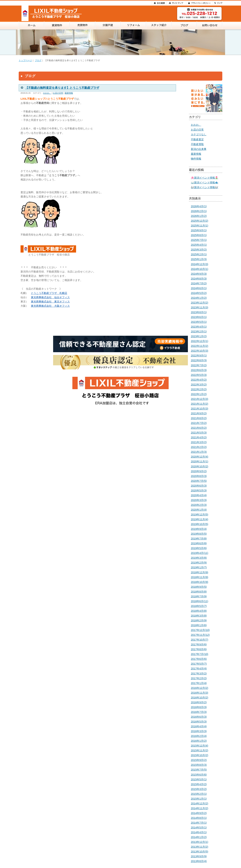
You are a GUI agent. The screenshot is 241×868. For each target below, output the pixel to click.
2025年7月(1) (199, 240)
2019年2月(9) (199, 563)
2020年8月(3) (199, 476)
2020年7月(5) (199, 481)
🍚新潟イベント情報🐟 (205, 182)
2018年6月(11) (200, 601)
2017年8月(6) (199, 649)
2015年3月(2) (199, 789)
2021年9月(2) (199, 413)
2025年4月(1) (199, 245)
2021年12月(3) (200, 399)
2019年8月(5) (199, 534)
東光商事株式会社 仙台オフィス (50, 297)
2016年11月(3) (200, 693)
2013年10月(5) (200, 852)
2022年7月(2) (199, 365)
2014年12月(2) (200, 803)
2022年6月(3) (199, 370)
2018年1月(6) (199, 625)
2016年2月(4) (199, 736)
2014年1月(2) (199, 837)
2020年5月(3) (199, 490)
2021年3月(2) (199, 442)
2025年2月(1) (199, 254)
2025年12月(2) (200, 221)
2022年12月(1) (200, 341)
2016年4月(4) (199, 726)
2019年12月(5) (200, 515)
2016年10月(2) (200, 698)
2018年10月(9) (200, 582)
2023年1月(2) (199, 336)
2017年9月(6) (199, 644)
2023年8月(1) (199, 312)
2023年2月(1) (199, 331)
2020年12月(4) (200, 457)
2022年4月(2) (199, 380)
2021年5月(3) (199, 433)
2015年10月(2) (200, 755)
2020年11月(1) (200, 461)
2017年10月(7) (200, 640)
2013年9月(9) (199, 856)
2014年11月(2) (200, 808)
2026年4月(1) (199, 206)
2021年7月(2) (199, 423)
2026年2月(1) (199, 211)
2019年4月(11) (200, 553)
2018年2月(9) (199, 620)
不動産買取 (197, 144)
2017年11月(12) (200, 635)
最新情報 (69, 93)
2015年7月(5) (199, 770)
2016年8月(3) (199, 707)
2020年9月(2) (199, 471)
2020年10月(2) (200, 466)
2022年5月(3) (199, 375)
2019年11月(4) (200, 519)
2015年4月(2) (199, 784)
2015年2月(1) (199, 794)
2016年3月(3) (199, 731)
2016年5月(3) (199, 722)
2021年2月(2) (199, 447)
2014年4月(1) (199, 832)
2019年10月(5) (200, 524)
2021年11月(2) (200, 404)
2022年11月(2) (200, 346)
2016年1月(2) (199, 741)
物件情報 (196, 159)
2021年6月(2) (199, 428)
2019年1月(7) (199, 567)
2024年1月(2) (199, 298)
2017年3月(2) (199, 674)
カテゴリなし (199, 134)
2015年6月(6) (199, 775)
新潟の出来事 (199, 149)
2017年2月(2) (199, 678)
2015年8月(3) (199, 765)
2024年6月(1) (199, 288)
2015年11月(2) (200, 750)
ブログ (38, 60)
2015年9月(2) (199, 760)
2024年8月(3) (199, 279)
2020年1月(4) (199, 510)
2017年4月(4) (199, 669)
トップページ (25, 60)
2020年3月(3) (199, 500)
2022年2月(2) (199, 389)
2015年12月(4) (200, 746)
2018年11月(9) (200, 577)
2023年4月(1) (199, 327)
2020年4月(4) (199, 495)
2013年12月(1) (200, 842)
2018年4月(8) (199, 611)
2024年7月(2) (199, 283)
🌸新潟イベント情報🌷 (205, 178)
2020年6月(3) (199, 486)
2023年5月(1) (199, 322)
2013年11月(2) (200, 847)
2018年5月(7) (199, 606)
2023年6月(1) (199, 317)
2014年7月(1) (199, 823)
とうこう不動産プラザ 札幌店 (49, 293)
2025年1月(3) (199, 259)
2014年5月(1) (199, 828)
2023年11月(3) (200, 307)
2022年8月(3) (199, 360)
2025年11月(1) (200, 226)
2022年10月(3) (200, 351)
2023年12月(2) (200, 303)
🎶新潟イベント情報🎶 (205, 187)
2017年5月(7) (199, 664)
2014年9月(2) (199, 813)
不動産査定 (197, 139)
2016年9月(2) (199, 702)
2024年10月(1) (200, 269)
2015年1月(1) (199, 799)
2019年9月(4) (199, 529)
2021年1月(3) (199, 452)
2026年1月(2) (199, 216)
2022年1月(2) (199, 394)
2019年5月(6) (199, 548)
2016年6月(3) (199, 717)
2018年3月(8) (199, 616)
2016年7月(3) (199, 712)
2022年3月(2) (199, 385)
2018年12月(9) (200, 572)
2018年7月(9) (199, 596)
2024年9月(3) (199, 274)
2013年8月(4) (199, 861)
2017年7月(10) (200, 654)
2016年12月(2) (200, 688)
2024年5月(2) (199, 293)
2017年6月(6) (199, 659)
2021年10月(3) (200, 409)
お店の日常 (58, 93)
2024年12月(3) (200, 264)
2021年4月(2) (199, 437)
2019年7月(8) (199, 539)
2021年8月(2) (199, 418)
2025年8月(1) (199, 235)
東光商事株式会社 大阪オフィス (50, 306)
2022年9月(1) (199, 356)
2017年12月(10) (200, 630)
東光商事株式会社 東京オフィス (50, 302)
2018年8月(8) (199, 592)
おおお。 (47, 93)
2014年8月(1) (199, 818)
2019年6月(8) (199, 543)
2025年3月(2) (199, 250)
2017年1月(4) (199, 683)
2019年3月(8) (199, 558)
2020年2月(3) (199, 505)
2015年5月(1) (199, 779)
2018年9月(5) (199, 587)
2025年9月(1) (199, 230)
